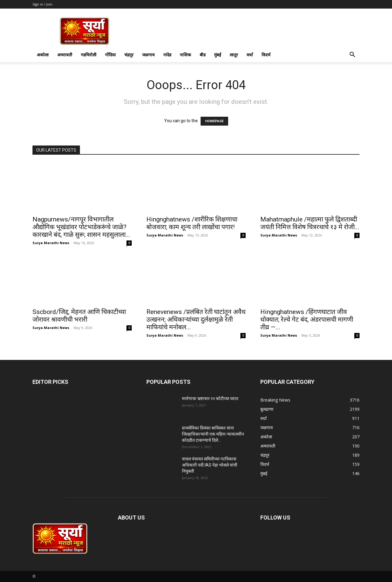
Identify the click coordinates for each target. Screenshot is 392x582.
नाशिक (185, 55)
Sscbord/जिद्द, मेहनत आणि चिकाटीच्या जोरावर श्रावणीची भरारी (79, 316)
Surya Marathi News (51, 243)
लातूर (234, 55)
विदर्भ (266, 55)
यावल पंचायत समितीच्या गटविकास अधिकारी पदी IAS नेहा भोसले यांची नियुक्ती (210, 465)
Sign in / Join (42, 4)
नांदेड (167, 55)
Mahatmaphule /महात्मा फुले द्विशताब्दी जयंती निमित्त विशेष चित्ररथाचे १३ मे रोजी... (310, 223)
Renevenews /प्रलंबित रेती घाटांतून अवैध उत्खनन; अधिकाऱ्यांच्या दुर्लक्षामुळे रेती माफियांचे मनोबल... (196, 319)
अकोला (43, 55)
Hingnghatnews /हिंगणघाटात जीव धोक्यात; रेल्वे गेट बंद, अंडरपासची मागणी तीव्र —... (307, 319)
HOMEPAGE (214, 121)
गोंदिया (110, 55)
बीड (203, 55)
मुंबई (218, 55)
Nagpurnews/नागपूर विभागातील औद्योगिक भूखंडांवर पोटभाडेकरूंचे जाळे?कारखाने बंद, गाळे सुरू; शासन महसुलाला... (81, 227)
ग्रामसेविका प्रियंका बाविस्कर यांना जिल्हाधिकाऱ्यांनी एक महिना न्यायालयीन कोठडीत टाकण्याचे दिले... (213, 434)
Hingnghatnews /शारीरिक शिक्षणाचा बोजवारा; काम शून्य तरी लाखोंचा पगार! (192, 223)
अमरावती (65, 55)
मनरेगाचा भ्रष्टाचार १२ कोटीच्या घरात (210, 399)
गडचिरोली (89, 55)
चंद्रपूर (129, 55)
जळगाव (148, 55)
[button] (352, 55)
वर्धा (250, 55)
